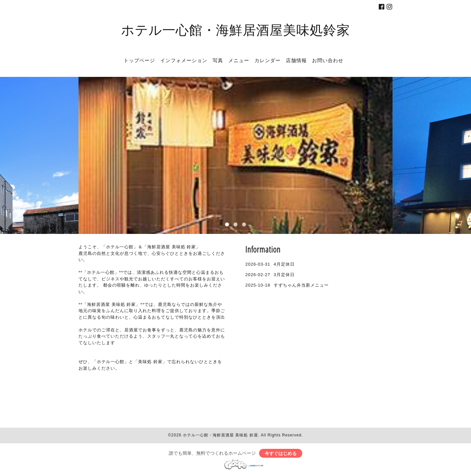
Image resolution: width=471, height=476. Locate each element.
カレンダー (268, 60)
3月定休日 (284, 275)
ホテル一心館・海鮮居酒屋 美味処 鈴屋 (220, 435)
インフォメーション (184, 60)
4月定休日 (284, 264)
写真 (218, 60)
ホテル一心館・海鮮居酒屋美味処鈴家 (235, 30)
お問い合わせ (328, 60)
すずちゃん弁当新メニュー (301, 285)
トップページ (139, 60)
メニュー (239, 60)
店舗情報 (296, 60)
